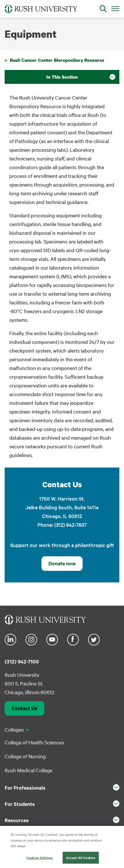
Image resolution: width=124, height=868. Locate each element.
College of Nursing (25, 756)
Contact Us (24, 708)
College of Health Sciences (34, 742)
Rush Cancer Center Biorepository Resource (57, 60)
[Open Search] (103, 9)
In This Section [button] (62, 77)
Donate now (62, 563)
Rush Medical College (29, 770)
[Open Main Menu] (115, 8)
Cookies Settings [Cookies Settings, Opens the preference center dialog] (40, 860)
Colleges (14, 729)
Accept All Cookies (81, 860)
